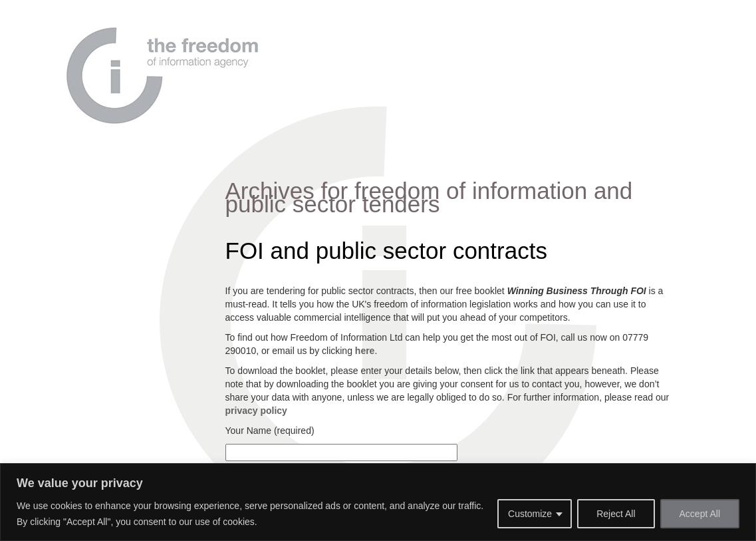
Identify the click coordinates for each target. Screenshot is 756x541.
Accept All (700, 514)
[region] (378, 502)
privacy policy (256, 411)
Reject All (616, 514)
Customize (530, 514)
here (365, 351)
